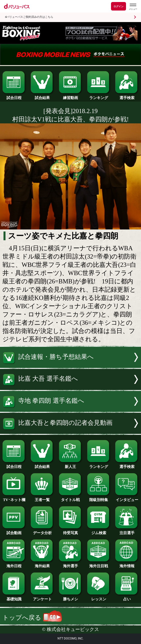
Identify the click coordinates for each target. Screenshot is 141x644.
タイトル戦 (70, 498)
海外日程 (14, 564)
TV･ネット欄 (14, 498)
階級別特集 (99, 498)
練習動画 (70, 96)
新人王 (70, 465)
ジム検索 (99, 531)
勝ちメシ (70, 597)
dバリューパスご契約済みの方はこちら (29, 17)
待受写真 (70, 531)
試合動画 (14, 531)
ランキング (99, 96)
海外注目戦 (99, 564)
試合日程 (14, 96)
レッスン (99, 597)
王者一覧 (42, 498)
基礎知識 (14, 597)
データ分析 (42, 531)
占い (127, 597)
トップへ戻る (32, 618)
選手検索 (127, 96)
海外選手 (70, 564)
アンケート (42, 597)
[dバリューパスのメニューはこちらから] (133, 7)
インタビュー (127, 498)
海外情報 (127, 564)
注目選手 (127, 531)
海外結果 (42, 564)
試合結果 (42, 96)
